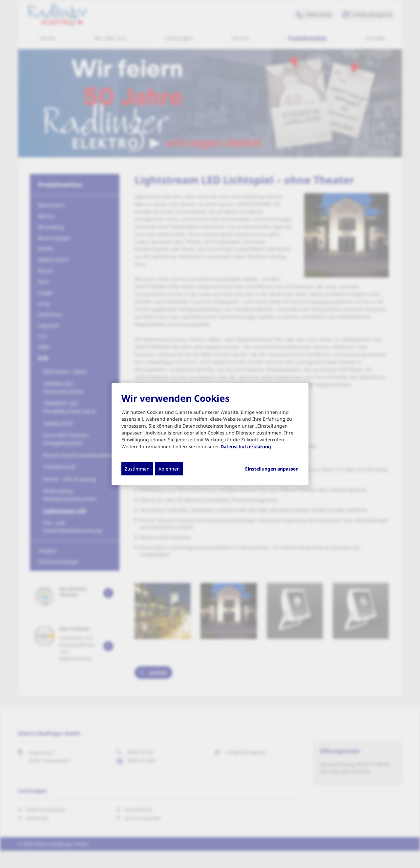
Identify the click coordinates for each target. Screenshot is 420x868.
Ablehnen (169, 469)
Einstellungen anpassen (272, 469)
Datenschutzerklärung (246, 446)
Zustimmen (137, 469)
